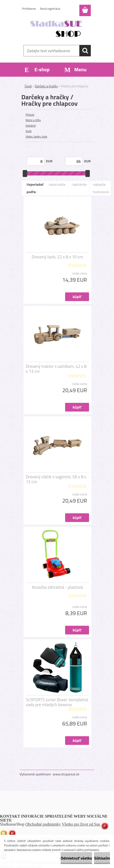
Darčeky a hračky (46, 86)
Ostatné (31, 125)
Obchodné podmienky (43, 824)
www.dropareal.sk (66, 774)
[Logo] (57, 29)
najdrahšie (79, 184)
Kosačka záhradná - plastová (57, 587)
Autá (29, 131)
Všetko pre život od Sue (82, 824)
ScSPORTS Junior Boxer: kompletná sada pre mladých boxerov (57, 702)
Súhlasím (102, 858)
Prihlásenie (29, 9)
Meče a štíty (33, 120)
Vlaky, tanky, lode (37, 136)
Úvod (28, 86)
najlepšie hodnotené (101, 188)
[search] (85, 51)
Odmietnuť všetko (76, 858)
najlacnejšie (57, 184)
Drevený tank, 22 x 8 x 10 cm (57, 257)
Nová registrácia (50, 9)
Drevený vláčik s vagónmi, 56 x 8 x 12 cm (56, 479)
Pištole (30, 115)
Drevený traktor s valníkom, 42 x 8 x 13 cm (56, 369)
